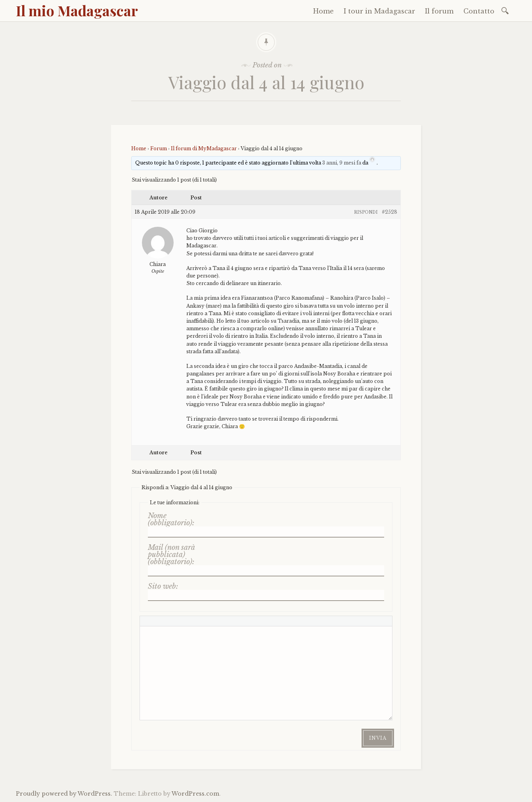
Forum (159, 148)
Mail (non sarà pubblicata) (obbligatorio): (171, 555)
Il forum (439, 11)
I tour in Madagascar (379, 11)
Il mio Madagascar (77, 10)
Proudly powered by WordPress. (64, 794)
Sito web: (163, 586)
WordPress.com (195, 794)
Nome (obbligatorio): (171, 519)
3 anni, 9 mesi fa (342, 163)
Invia (378, 738)
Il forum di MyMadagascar (204, 148)
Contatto (479, 11)
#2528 (389, 212)
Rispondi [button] (366, 212)
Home (323, 11)
